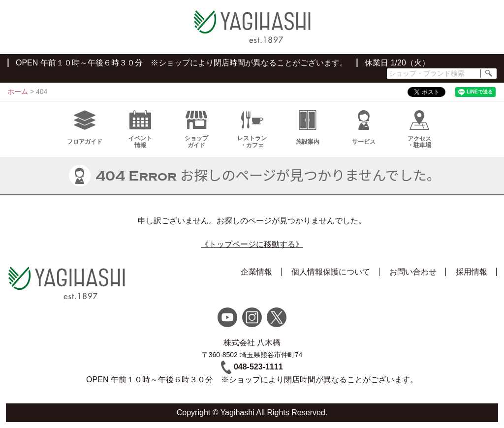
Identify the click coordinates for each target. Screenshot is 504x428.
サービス (364, 128)
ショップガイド (196, 129)
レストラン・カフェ (252, 129)
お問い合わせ (413, 272)
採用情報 (472, 272)
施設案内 (308, 128)
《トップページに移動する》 (252, 244)
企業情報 (256, 272)
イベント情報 (140, 129)
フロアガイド (85, 128)
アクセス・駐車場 (419, 129)
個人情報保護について (331, 272)
